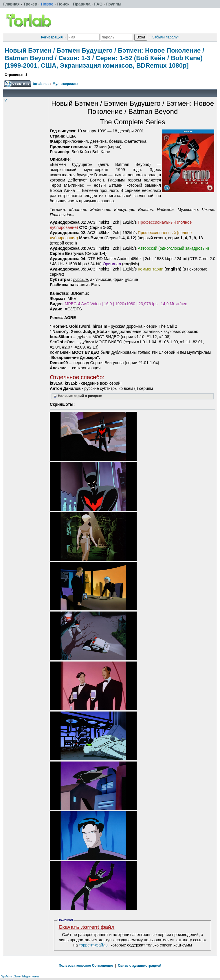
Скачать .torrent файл (86, 927)
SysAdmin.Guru (10, 976)
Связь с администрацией (140, 966)
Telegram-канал (31, 976)
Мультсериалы (65, 84)
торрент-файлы (94, 945)
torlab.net (41, 84)
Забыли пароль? (166, 37)
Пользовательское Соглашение (86, 966)
